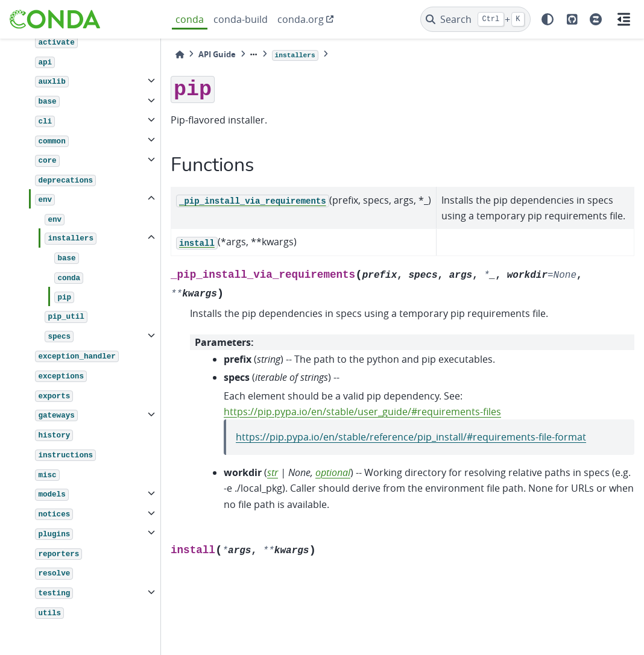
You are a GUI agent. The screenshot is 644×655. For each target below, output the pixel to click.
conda (190, 19)
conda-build (241, 19)
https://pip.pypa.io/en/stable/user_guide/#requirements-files (362, 412)
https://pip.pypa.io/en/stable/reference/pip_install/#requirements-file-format (411, 437)
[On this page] (623, 19)
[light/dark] (548, 19)
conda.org (301, 19)
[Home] (180, 55)
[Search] (475, 19)
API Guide (217, 54)
